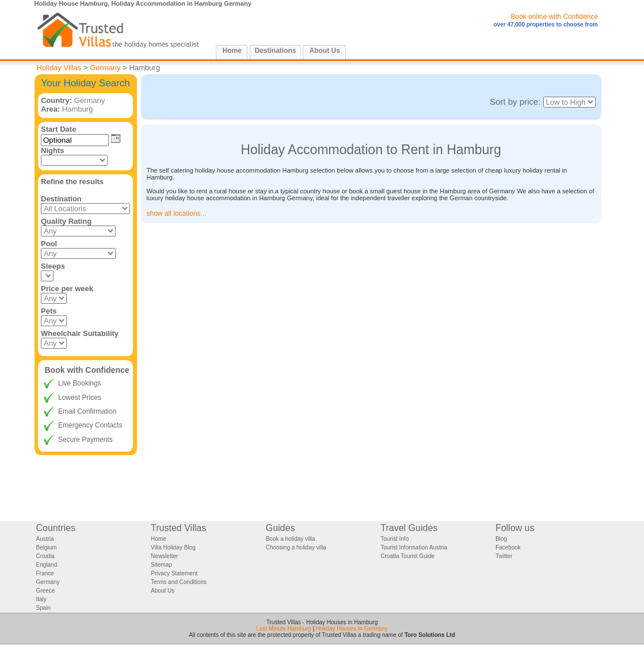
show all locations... (177, 213)
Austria (45, 539)
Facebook (508, 547)
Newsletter (164, 556)
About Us (325, 51)
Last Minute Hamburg (284, 629)
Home (232, 51)
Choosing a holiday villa (296, 547)
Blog (501, 539)
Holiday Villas (59, 68)
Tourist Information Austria (414, 547)
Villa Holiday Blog (173, 547)
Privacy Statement (174, 573)
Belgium (47, 547)
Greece (46, 591)
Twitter (504, 556)
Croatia (45, 556)
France (45, 573)
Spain (44, 608)
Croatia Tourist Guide (407, 556)
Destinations (276, 51)
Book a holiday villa (291, 539)
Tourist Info (395, 539)
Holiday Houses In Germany (352, 629)
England (47, 565)
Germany (105, 68)
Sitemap (161, 565)
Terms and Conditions (179, 582)
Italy (41, 599)
